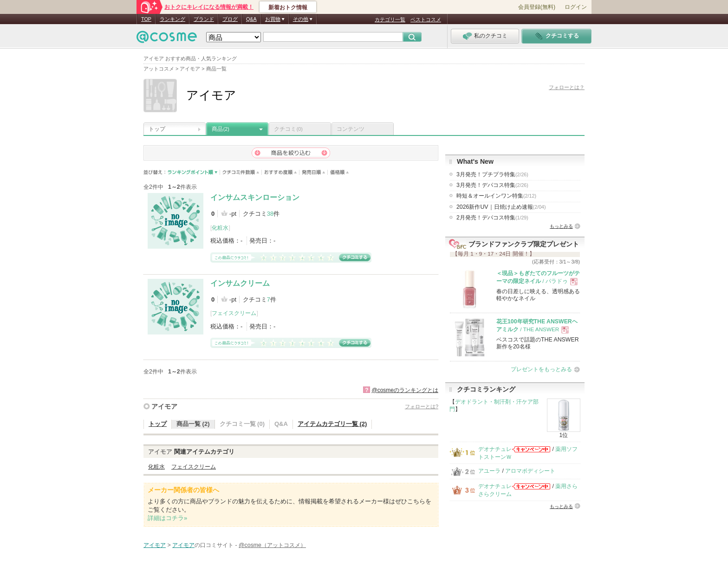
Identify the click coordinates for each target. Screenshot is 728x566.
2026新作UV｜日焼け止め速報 (501, 207)
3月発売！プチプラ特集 (492, 174)
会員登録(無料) (537, 7)
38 (270, 214)
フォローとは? (422, 406)
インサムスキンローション (255, 197)
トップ (157, 129)
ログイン (576, 7)
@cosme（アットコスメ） (272, 545)
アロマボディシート (530, 471)
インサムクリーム (240, 283)
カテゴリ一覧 (390, 19)
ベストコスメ (426, 19)
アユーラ (489, 471)
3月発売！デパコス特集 (492, 185)
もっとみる (561, 226)
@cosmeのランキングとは (405, 390)
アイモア (164, 406)
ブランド (204, 19)
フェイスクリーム (234, 313)
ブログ (230, 19)
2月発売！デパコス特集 (492, 218)
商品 (221, 129)
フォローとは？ (567, 87)
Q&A (251, 19)
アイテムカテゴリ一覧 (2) (332, 424)
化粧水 (220, 228)
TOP (146, 19)
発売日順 (314, 172)
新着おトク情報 (288, 7)
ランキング (172, 19)
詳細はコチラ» (167, 518)
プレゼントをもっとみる (541, 369)
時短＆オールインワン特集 (496, 196)
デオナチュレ (495, 449)
